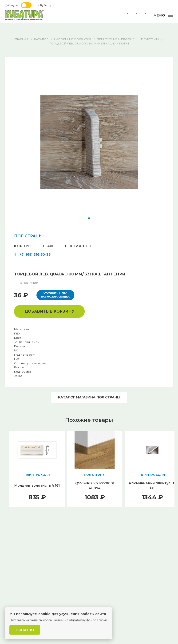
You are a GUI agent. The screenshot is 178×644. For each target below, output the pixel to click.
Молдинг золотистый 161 (37, 485)
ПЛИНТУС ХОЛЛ (37, 475)
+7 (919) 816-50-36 (35, 254)
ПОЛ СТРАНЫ (28, 236)
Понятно (25, 630)
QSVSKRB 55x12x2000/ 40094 (95, 486)
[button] (89, 218)
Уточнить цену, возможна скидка (55, 295)
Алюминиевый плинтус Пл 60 (152, 486)
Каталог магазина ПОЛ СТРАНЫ (89, 397)
